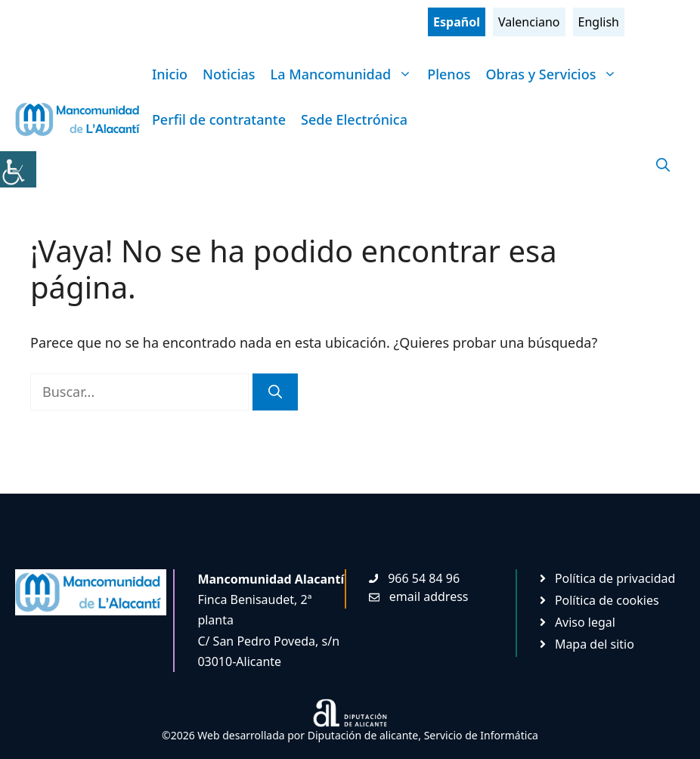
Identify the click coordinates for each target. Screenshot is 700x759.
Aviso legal (585, 622)
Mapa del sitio (595, 644)
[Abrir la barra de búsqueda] (663, 165)
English (599, 22)
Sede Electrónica (354, 119)
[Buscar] (275, 392)
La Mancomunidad (345, 74)
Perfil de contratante (219, 119)
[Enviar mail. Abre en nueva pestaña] (419, 596)
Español (457, 22)
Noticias (229, 74)
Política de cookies (607, 600)
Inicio (170, 74)
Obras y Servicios (555, 74)
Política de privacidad (615, 578)
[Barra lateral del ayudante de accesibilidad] (18, 169)
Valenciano (529, 22)
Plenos (449, 74)
